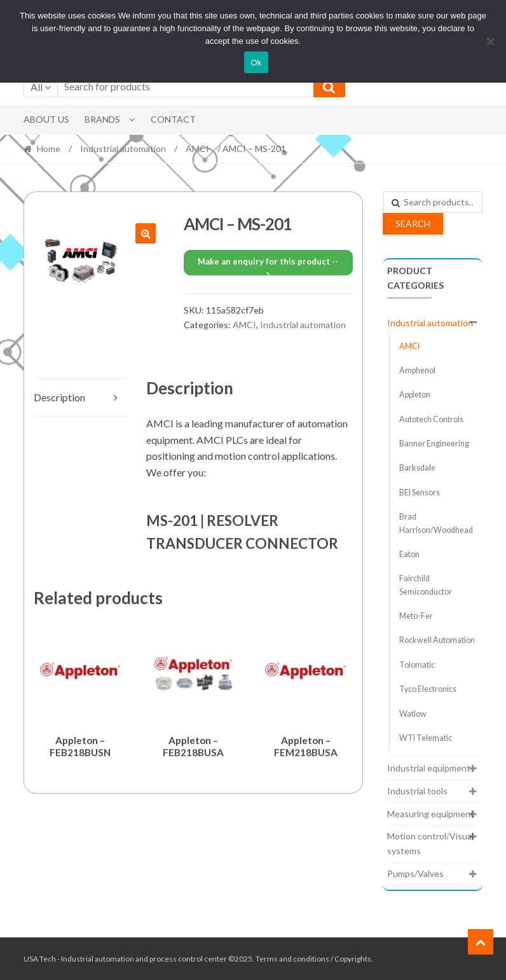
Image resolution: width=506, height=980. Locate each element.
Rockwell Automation (437, 640)
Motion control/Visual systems (430, 843)
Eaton (409, 554)
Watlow (413, 714)
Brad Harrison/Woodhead (436, 523)
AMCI (197, 148)
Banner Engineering (434, 444)
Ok (256, 63)
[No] (490, 41)
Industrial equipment (429, 768)
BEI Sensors (420, 493)
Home (49, 148)
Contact (173, 119)
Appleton (415, 395)
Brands (102, 119)
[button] (146, 233)
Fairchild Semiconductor (426, 585)
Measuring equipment (431, 814)
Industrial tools (417, 791)
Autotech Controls (431, 419)
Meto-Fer (416, 616)
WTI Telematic (426, 738)
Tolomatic (417, 665)
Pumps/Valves (415, 873)
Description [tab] (59, 397)
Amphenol (417, 370)
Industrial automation (123, 148)
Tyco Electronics (428, 689)
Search (413, 224)
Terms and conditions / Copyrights (313, 959)
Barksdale (417, 468)
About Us (46, 119)
